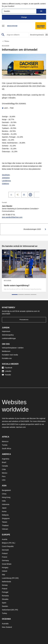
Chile (4, 469)
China (4, 494)
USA (4, 480)
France (5, 557)
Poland (5, 589)
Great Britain (7, 564)
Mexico (5, 473)
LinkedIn (7, 371)
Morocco (5, 441)
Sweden (5, 606)
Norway (5, 585)
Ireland (5, 571)
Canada (5, 466)
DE (17, 578)
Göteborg (5, 184)
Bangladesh (6, 490)
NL (13, 543)
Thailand (5, 525)
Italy (3, 575)
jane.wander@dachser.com (12, 217)
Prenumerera (24, 320)
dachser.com (21, 427)
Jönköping (6, 178)
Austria (5, 539)
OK (41, 11)
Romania (5, 596)
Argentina (6, 459)
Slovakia (5, 599)
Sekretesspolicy (8, 335)
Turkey (4, 613)
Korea (4, 511)
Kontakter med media (10, 355)
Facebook (7, 368)
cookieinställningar (9, 338)
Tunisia (5, 445)
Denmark (5, 550)
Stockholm (6, 175)
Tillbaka (5, 41)
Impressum (6, 331)
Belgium (5, 543)
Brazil (4, 462)
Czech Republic (8, 546)
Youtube (6, 375)
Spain (4, 603)
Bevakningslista (37, 35)
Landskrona (6, 181)
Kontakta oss (7, 358)
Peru (4, 476)
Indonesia (6, 504)
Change (24, 17)
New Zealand (7, 627)
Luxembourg (7, 578)
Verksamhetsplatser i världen (13, 348)
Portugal (5, 592)
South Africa (6, 449)
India (4, 501)
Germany (5, 560)
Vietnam (5, 529)
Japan (4, 508)
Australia (5, 624)
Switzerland (6, 610)
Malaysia (5, 515)
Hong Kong (6, 497)
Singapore (6, 518)
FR (10, 543)
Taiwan (5, 522)
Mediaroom (12, 26)
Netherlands (6, 582)
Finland (5, 553)
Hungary (5, 568)
